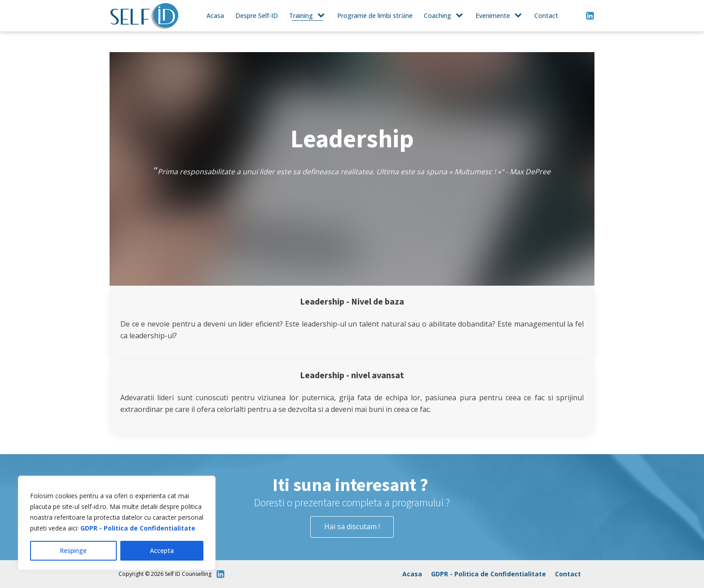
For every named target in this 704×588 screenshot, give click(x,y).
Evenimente (493, 15)
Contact (546, 15)
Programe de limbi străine (375, 15)
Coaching (438, 15)
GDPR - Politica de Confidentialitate (138, 528)
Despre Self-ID (257, 15)
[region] (117, 523)
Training (301, 15)
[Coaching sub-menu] (461, 16)
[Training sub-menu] (323, 16)
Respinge (73, 550)
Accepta (162, 550)
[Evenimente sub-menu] (520, 16)
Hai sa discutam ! (352, 526)
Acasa (215, 15)
